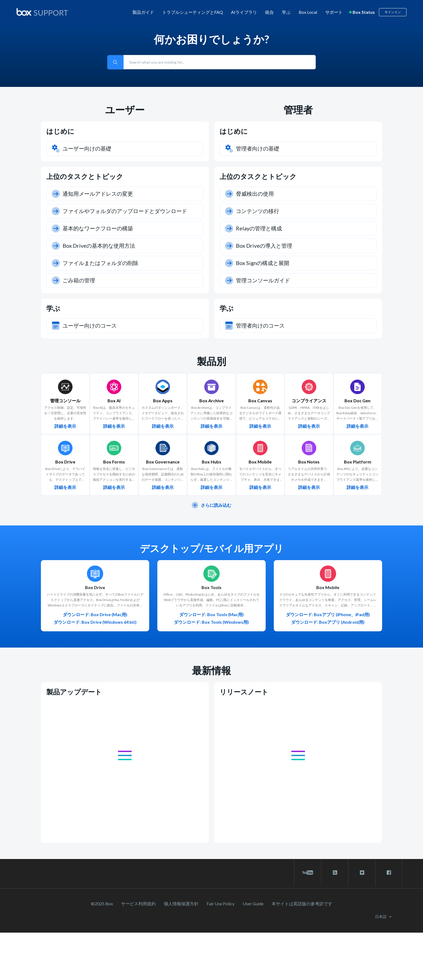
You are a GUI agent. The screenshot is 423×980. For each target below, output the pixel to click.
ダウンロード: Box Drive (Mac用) (95, 614)
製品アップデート (74, 692)
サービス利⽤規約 (138, 904)
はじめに (60, 131)
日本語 (381, 917)
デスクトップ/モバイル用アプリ (212, 548)
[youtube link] (308, 873)
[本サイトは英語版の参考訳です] (302, 904)
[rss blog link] (335, 873)
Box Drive (95, 587)
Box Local (308, 12)
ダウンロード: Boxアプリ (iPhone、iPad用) (328, 614)
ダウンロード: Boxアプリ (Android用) (328, 622)
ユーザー (125, 110)
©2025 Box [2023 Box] (102, 904)
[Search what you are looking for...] (220, 62)
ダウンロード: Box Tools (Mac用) (211, 614)
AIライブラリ (244, 12)
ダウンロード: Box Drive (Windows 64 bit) (95, 622)
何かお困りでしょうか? (211, 39)
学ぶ (286, 12)
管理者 (298, 110)
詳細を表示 (65, 426)
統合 (269, 12)
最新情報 (211, 670)
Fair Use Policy (221, 904)
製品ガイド (143, 12)
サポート (334, 12)
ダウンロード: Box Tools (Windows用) (211, 622)
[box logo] (42, 12)
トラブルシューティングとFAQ (193, 12)
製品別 (211, 361)
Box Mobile (328, 587)
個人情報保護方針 (181, 904)
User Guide (253, 904)
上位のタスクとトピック (85, 176)
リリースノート (244, 692)
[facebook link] (389, 873)
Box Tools (211, 587)
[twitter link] (362, 873)
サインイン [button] (393, 12)
